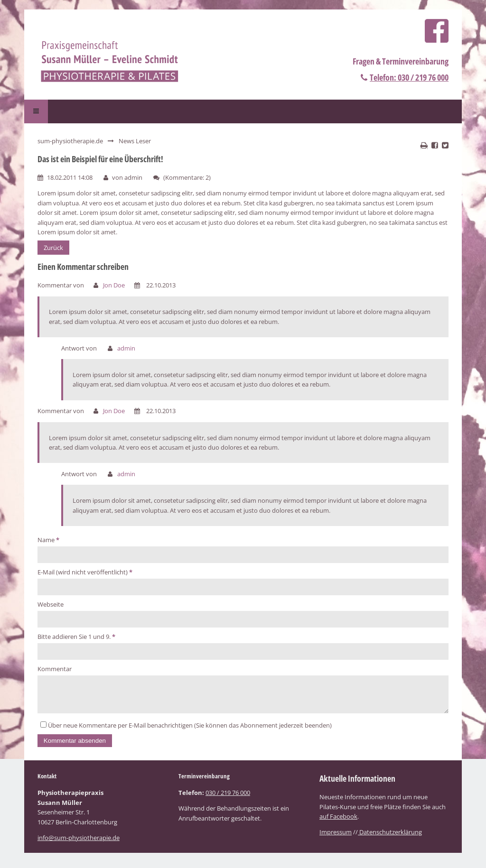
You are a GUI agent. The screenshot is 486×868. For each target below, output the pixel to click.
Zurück (53, 248)
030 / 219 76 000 (228, 798)
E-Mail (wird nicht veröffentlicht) (85, 572)
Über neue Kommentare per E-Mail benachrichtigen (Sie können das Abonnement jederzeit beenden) (190, 731)
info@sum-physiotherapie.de (79, 843)
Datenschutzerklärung (390, 838)
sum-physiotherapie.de (70, 141)
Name (48, 540)
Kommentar (55, 669)
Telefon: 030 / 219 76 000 (409, 77)
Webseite (51, 604)
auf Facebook (338, 822)
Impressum (336, 838)
